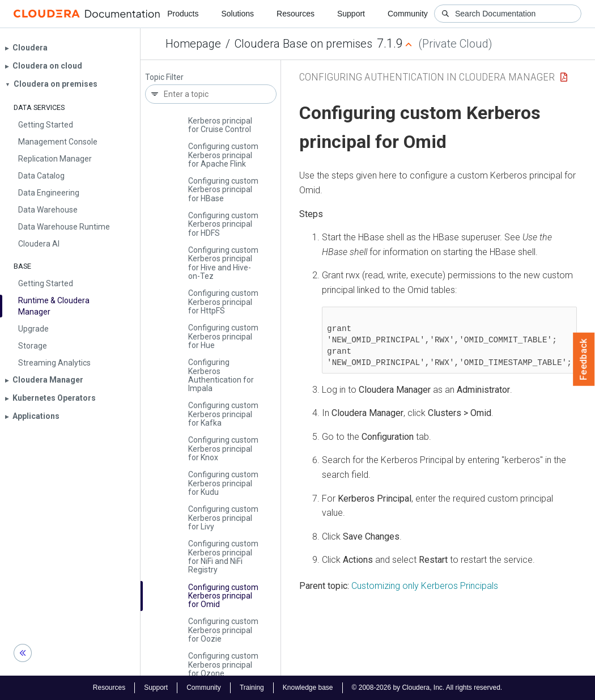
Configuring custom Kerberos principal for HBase (223, 190)
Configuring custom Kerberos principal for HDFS (223, 224)
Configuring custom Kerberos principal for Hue (223, 336)
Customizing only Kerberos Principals (425, 586)
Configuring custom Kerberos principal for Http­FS (223, 302)
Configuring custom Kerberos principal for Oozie (223, 630)
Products (183, 14)
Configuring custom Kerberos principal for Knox (223, 449)
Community (408, 14)
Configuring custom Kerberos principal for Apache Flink (223, 155)
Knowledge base (308, 688)
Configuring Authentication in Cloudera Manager (427, 77)
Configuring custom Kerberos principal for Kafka (223, 414)
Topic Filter (164, 77)
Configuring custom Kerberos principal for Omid (223, 596)
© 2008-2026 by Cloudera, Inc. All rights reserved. (427, 688)
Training (252, 688)
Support (351, 14)
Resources (296, 14)
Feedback (584, 359)
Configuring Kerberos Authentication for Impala (221, 375)
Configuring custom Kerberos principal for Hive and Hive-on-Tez (223, 263)
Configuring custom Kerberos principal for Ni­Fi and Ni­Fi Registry (223, 557)
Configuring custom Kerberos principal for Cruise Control (223, 120)
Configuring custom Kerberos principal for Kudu (223, 483)
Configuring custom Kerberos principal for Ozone (223, 665)
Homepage (193, 44)
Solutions (237, 14)
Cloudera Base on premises (303, 44)
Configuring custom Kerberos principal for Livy (223, 518)
